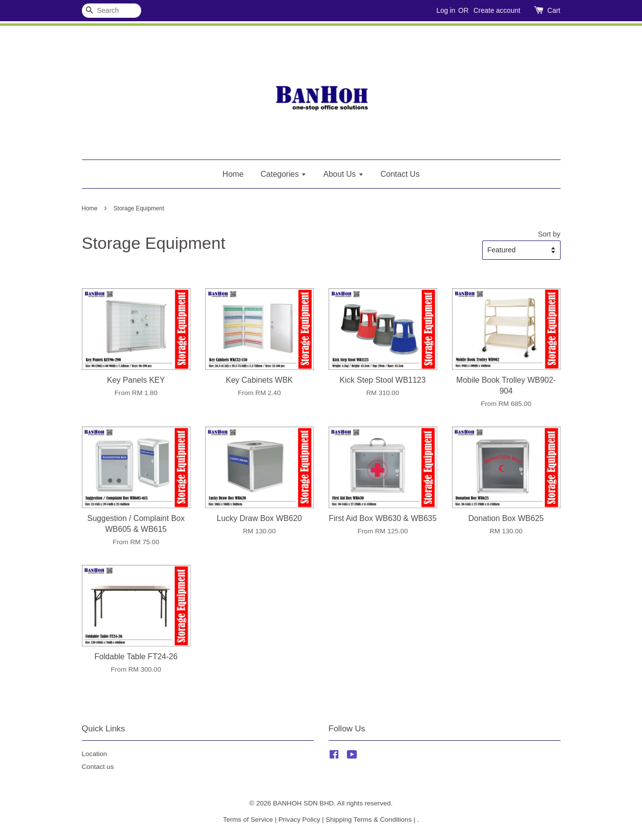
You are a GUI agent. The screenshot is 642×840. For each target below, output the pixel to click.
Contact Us (400, 174)
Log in (446, 10)
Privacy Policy (299, 820)
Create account (497, 10)
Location (94, 754)
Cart (554, 10)
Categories (283, 174)
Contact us (98, 767)
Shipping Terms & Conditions (369, 820)
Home (233, 174)
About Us (343, 174)
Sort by (549, 234)
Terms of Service (248, 820)
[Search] (112, 11)
